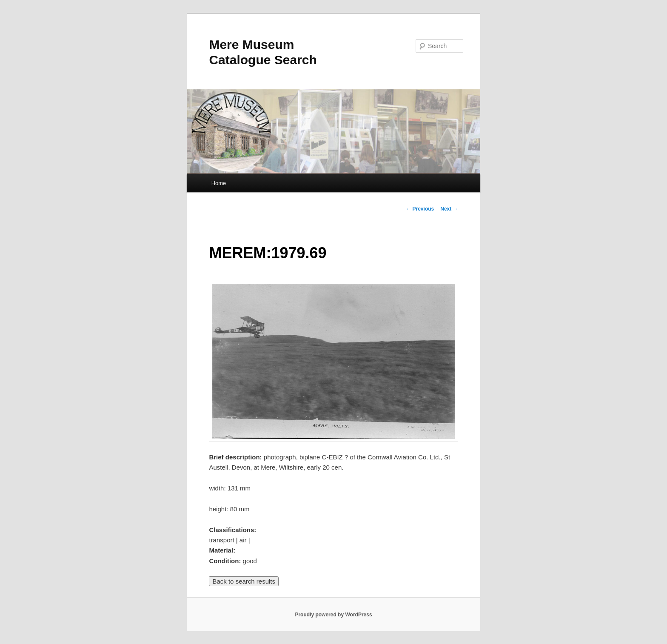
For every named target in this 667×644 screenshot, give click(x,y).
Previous (420, 209)
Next (449, 209)
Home (219, 183)
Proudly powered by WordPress (333, 615)
